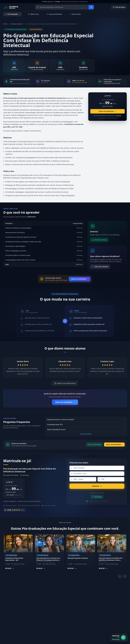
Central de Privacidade (119, 624)
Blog (108, 613)
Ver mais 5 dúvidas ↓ (86, 434)
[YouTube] (92, 603)
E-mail (109, 606)
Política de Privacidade (85, 624)
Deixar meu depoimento (65, 383)
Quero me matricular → (80, 279)
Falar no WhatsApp (94, 444)
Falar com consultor (100, 267)
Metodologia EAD (36, 600)
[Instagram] (82, 603)
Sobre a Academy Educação (39, 594)
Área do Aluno (119, 7)
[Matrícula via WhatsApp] (119, 638)
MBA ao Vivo (33, 14)
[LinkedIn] (87, 603)
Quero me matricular (108, 111)
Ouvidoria (110, 610)
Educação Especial (17, 24)
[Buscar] (91, 7)
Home (5, 24)
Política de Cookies (102, 624)
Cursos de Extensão (54, 14)
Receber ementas (99, 240)
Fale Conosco (75, 14)
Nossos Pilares (35, 597)
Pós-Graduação (13, 14)
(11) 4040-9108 (60, 594)
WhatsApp (97, 497)
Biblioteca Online (87, 597)
